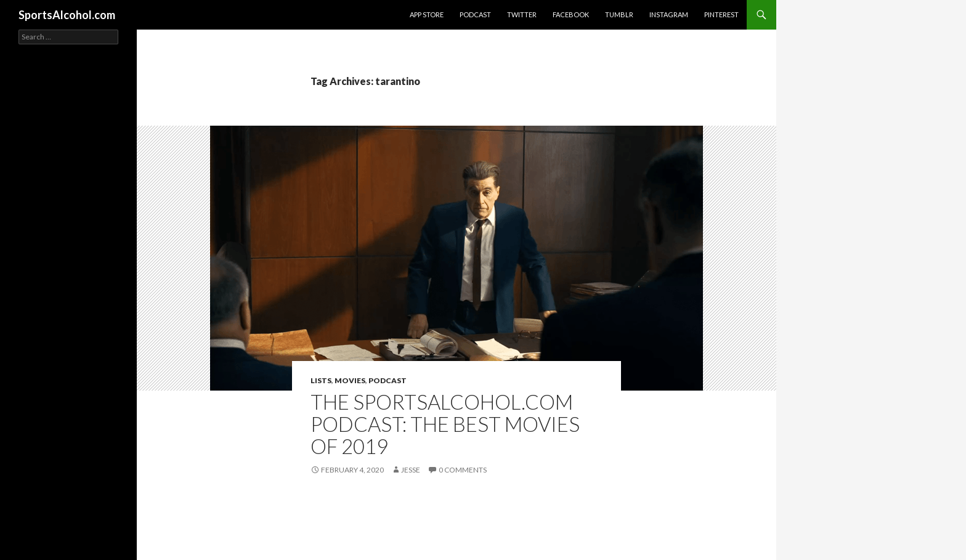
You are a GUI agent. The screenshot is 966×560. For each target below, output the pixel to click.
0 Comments (463, 470)
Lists (321, 380)
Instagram (669, 14)
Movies (350, 380)
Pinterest (721, 14)
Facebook (571, 14)
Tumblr (619, 14)
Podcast (475, 14)
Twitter (522, 14)
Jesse (411, 470)
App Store (427, 14)
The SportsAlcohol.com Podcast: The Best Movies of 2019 (445, 424)
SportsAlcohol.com (67, 15)
